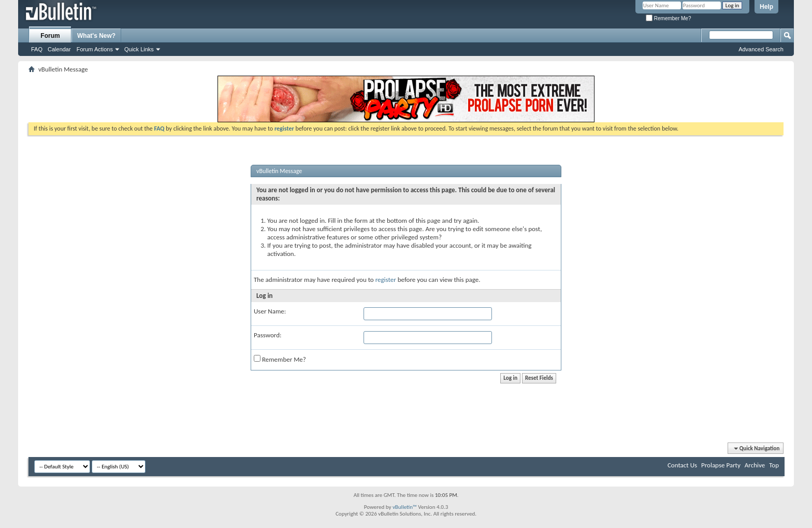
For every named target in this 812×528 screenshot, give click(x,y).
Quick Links (139, 49)
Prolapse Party (721, 465)
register (386, 280)
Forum (50, 36)
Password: (267, 335)
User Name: (270, 311)
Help (766, 7)
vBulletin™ (405, 507)
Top (774, 465)
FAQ (37, 49)
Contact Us (682, 465)
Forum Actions (95, 49)
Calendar (59, 49)
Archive (755, 465)
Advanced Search (761, 49)
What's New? (96, 36)
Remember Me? (668, 18)
